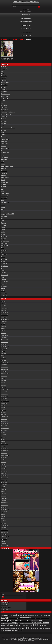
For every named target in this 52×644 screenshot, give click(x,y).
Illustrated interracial (7, 166)
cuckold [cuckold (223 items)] (27, 621)
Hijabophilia (4, 157)
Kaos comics (5, 182)
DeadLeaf (4, 119)
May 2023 (3, 383)
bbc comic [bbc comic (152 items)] (24, 615)
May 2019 (3, 491)
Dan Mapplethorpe (6, 114)
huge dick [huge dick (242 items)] (45, 623)
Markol (3, 200)
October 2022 (4, 399)
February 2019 (4, 498)
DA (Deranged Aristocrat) (8, 112)
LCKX (3, 191)
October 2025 (4, 317)
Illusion (3, 164)
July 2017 (3, 541)
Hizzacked (4, 160)
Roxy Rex (4, 239)
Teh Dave (4, 277)
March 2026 (4, 306)
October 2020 (4, 453)
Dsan (2, 126)
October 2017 (4, 534)
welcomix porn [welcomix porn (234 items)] (9, 630)
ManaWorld (4, 198)
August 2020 (4, 457)
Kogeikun (4, 187)
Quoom (3, 230)
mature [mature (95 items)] (12, 628)
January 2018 (4, 528)
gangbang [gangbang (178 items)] (16, 623)
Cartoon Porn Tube (26, 35)
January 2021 (4, 446)
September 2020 (5, 455)
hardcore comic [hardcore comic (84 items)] (28, 623)
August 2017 (4, 539)
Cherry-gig (4, 105)
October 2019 (4, 480)
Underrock (4, 286)
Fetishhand (4, 141)
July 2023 (3, 378)
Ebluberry (4, 130)
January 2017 (4, 543)
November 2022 (5, 396)
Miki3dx (3, 207)
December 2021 (5, 421)
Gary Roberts (5, 148)
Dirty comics (5, 121)
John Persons (5, 178)
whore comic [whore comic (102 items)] (19, 630)
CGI (2, 103)
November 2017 (5, 532)
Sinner (3, 257)
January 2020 (4, 473)
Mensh (3, 205)
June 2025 (3, 326)
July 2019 (3, 487)
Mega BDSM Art (26, 25)
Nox (2, 218)
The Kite (3, 280)
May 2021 (3, 437)
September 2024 (5, 347)
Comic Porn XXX (5, 603)
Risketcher (4, 237)
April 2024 (3, 358)
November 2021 (5, 424)
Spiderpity (4, 259)
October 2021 (4, 426)
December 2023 (5, 367)
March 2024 (4, 360)
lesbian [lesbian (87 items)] (3, 628)
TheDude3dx (5, 282)
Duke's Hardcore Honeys (8, 128)
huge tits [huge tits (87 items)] (3, 626)
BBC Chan (4, 80)
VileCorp (3, 291)
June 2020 (3, 462)
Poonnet (3, 225)
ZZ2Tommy (4, 295)
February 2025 (4, 335)
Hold (2, 162)
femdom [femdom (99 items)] (10, 623)
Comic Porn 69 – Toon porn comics (26, 2)
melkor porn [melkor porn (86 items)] (22, 628)
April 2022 (3, 412)
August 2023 (4, 376)
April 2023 (3, 385)
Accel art (3, 67)
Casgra (3, 101)
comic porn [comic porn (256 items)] (6, 620)
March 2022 (4, 414)
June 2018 (3, 516)
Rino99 (3, 234)
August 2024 (4, 349)
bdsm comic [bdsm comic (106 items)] (31, 616)
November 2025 (5, 315)
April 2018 (3, 521)
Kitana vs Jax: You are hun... (7, 58)
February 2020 (4, 471)
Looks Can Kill (5, 193)
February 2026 (4, 308)
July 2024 (3, 351)
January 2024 (4, 365)
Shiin (2, 252)
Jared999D (4, 173)
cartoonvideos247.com (26, 22)
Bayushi (3, 78)
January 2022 (4, 419)
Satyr (2, 248)
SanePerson (4, 243)
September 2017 (5, 537)
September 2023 (5, 374)
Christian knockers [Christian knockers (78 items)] (45, 618)
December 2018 (5, 503)
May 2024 (3, 356)
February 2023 (4, 390)
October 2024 (4, 344)
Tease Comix (5, 275)
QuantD (3, 227)
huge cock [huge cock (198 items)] (36, 623)
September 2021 (5, 428)
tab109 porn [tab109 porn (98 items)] (44, 628)
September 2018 (5, 510)
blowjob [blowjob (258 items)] (5, 618)
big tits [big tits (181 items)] (47, 615)
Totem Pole (4, 284)
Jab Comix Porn (5, 605)
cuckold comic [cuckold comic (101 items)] (35, 621)
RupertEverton (5, 241)
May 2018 (3, 519)
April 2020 (3, 467)
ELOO (3, 132)
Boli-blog (4, 87)
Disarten (3, 123)
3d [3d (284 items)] (2, 615)
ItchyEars (4, 169)
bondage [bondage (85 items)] (11, 618)
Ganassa (3, 146)
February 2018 (4, 525)
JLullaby (3, 175)
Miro (2, 209)
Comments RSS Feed (28, 12)
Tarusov (3, 273)
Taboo (3, 270)
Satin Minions (5, 246)
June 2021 (3, 435)
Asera (3, 73)
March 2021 (4, 442)
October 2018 (4, 507)
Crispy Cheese (5, 110)
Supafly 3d (4, 264)
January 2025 (4, 338)
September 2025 (5, 319)
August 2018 (4, 512)
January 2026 (4, 310)
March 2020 (4, 469)
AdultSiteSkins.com (30, 641)
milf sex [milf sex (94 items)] (39, 628)
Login (28, 9)
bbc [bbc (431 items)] (18, 615)
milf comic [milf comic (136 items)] (33, 628)
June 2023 (3, 381)
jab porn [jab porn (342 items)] (39, 625)
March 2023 (4, 387)
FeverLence (4, 144)
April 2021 (3, 439)
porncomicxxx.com (26, 32)
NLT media (4, 216)
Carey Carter (5, 98)
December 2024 (5, 340)
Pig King (3, 223)
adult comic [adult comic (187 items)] (8, 615)
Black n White (5, 83)
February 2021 (4, 444)
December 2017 (5, 530)
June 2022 (3, 408)
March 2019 (4, 496)
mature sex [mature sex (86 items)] (17, 628)
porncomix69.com (26, 18)
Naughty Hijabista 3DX (7, 214)
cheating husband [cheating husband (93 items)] (36, 618)
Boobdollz (4, 89)
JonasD (3, 180)
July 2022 (3, 405)
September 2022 (5, 401)
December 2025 (5, 313)
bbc (10, 60)
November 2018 (5, 505)
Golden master (5, 153)
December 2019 (5, 476)
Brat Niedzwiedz (6, 94)
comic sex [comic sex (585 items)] (18, 620)
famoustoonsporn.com (6, 607)
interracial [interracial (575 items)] (12, 625)
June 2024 (3, 353)
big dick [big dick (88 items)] (43, 616)
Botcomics (4, 92)
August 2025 (4, 322)
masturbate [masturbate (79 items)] (7, 628)
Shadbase (4, 250)
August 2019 (4, 485)
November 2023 (5, 369)
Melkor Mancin (5, 203)
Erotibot (3, 135)
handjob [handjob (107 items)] (22, 623)
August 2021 (4, 430)
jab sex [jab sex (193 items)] (47, 625)
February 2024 (4, 362)
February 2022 (4, 417)
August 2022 (4, 403)
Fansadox (4, 137)
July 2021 (3, 433)
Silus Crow (4, 255)
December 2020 (5, 448)
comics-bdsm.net (26, 29)
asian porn (6, 60)
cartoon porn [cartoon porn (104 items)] (16, 618)
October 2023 (4, 372)
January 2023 (4, 392)
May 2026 (3, 301)
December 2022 (5, 394)
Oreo (2, 221)
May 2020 (3, 464)
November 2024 (5, 342)
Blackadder (4, 85)
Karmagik (4, 184)
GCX (2, 151)
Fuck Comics (26, 15)
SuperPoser (4, 266)
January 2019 (4, 501)
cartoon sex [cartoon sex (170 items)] (24, 618)
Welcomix (4, 293)
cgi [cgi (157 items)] (30, 618)
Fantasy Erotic (5, 139)
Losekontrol (4, 196)
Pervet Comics (4, 609)
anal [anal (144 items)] (14, 615)
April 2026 (3, 304)
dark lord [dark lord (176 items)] (42, 621)
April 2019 (3, 494)
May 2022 (3, 410)
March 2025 (4, 333)
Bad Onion (4, 76)
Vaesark (3, 289)
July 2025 (3, 324)
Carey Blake (4, 96)
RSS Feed (22, 12)
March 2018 (4, 523)
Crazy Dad (4, 107)
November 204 (4, 546)
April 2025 (3, 331)
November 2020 (5, 451)
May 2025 (3, 328)
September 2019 (5, 482)
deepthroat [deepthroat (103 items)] (4, 623)
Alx (2, 71)
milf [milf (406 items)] (27, 628)
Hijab (2, 155)
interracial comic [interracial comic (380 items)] (27, 625)
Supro (3, 268)
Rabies (3, 232)
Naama (3, 212)
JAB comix (4, 171)
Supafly (3, 261)
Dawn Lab (4, 117)
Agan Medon (5, 69)
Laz (2, 189)
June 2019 (3, 489)
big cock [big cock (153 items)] (38, 615)
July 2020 (3, 460)
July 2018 (3, 514)
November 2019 (5, 478)
